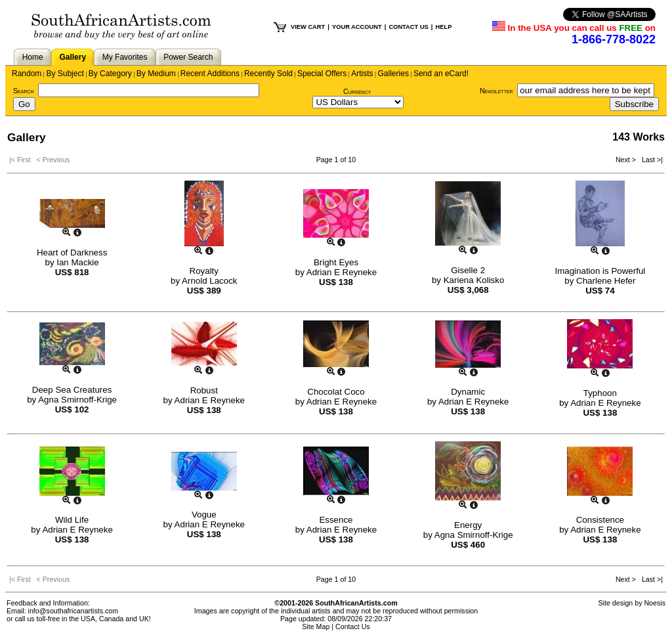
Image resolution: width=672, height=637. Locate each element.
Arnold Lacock (209, 281)
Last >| (650, 160)
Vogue (204, 515)
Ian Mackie (77, 262)
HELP (443, 27)
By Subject (65, 74)
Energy (468, 525)
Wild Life (72, 520)
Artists (362, 74)
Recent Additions (210, 74)
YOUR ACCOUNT (357, 27)
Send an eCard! (441, 74)
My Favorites (125, 57)
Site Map (316, 626)
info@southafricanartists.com (73, 611)
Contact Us (353, 626)
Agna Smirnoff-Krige (77, 400)
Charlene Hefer (606, 281)
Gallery (73, 57)
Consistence (600, 520)
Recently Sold (268, 74)
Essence (336, 520)
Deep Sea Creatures (72, 390)
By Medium (156, 74)
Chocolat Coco (336, 392)
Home (33, 57)
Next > (627, 160)
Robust (204, 390)
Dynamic (468, 392)
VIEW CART (308, 27)
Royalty (204, 271)
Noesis (655, 603)
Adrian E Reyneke (342, 272)
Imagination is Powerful (600, 271)
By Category (110, 74)
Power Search (188, 57)
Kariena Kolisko (474, 280)
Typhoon (600, 393)
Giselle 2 (468, 270)
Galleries (393, 74)
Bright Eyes (336, 262)
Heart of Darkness (72, 253)
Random (27, 74)
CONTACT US (408, 27)
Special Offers (322, 74)
